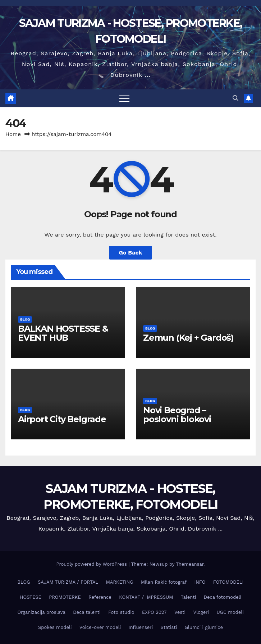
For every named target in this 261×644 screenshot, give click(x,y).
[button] (235, 98)
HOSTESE (31, 597)
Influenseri (141, 627)
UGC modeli (230, 612)
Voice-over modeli (100, 627)
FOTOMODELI (228, 582)
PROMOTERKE (65, 597)
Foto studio (121, 612)
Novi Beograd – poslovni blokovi (177, 415)
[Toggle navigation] (124, 98)
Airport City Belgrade (62, 419)
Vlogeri (201, 612)
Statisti (169, 627)
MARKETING (120, 582)
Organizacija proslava (41, 612)
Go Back (131, 253)
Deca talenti (87, 612)
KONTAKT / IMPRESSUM (146, 597)
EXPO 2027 (154, 612)
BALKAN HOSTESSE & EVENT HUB (63, 333)
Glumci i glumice (204, 627)
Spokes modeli (55, 627)
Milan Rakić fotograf (164, 582)
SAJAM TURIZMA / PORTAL (68, 582)
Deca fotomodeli (223, 597)
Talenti (188, 597)
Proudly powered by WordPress (92, 564)
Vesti (180, 612)
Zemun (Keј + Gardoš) (188, 338)
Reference (100, 597)
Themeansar (190, 564)
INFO (200, 582)
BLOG (25, 319)
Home (13, 134)
